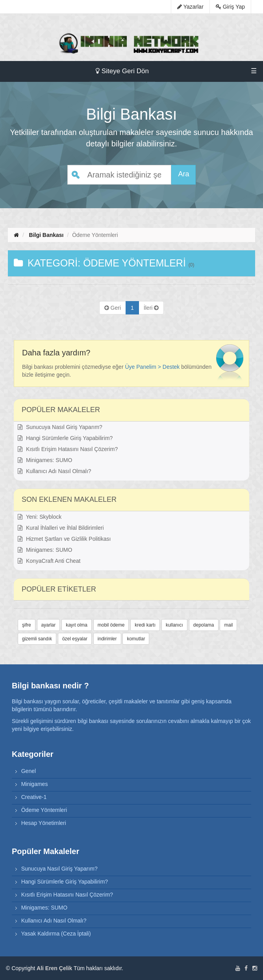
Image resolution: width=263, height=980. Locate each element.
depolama (204, 625)
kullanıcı (174, 625)
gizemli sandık (37, 639)
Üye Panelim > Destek (152, 367)
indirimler (107, 639)
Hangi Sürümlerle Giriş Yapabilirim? (65, 438)
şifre (27, 625)
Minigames (35, 784)
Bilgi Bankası (46, 235)
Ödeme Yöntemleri (44, 810)
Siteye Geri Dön (122, 71)
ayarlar (49, 625)
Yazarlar (190, 7)
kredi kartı (145, 625)
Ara (183, 174)
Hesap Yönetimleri (44, 823)
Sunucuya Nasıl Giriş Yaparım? (60, 427)
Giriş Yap (230, 7)
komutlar (136, 639)
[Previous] (113, 308)
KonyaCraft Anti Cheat (49, 561)
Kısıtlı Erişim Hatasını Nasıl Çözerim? (68, 449)
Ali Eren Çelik (54, 968)
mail (228, 625)
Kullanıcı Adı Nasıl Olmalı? (55, 471)
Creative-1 (34, 797)
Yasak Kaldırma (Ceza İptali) (56, 934)
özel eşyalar (75, 639)
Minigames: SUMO (45, 460)
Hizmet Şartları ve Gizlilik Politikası (64, 539)
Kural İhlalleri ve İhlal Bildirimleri (61, 528)
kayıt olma (77, 625)
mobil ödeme (111, 625)
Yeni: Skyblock (40, 517)
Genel (29, 771)
